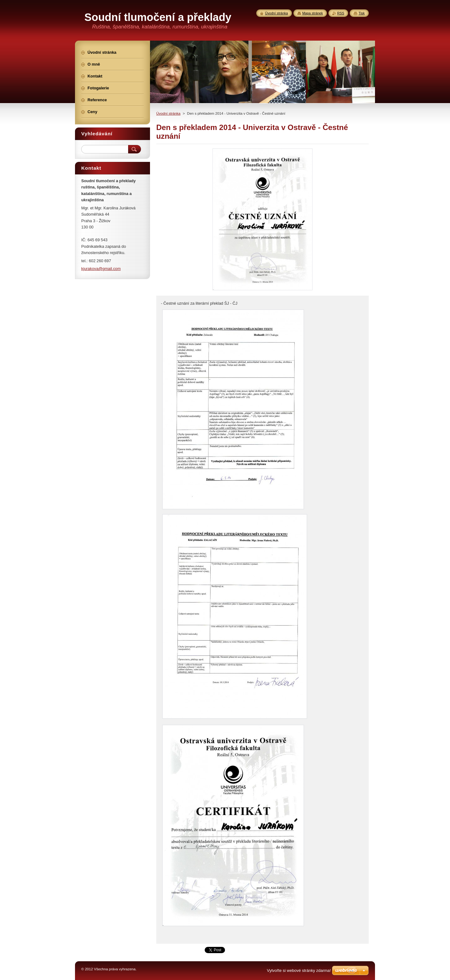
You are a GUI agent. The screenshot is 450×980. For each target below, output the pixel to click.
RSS (341, 13)
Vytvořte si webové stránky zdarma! (299, 970)
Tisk (362, 13)
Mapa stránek (312, 13)
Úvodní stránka (168, 113)
